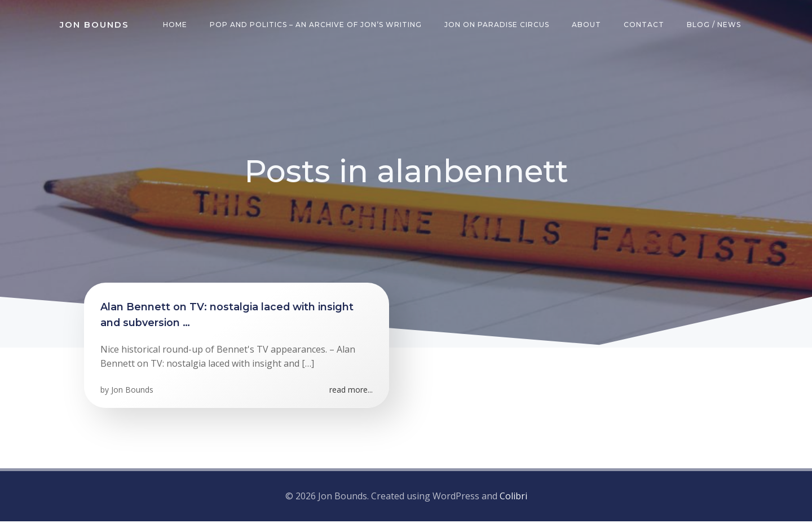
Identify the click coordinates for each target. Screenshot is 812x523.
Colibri (513, 498)
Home (176, 25)
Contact (645, 25)
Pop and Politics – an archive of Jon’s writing (317, 25)
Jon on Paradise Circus (498, 25)
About (588, 25)
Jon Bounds (133, 393)
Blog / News (715, 25)
